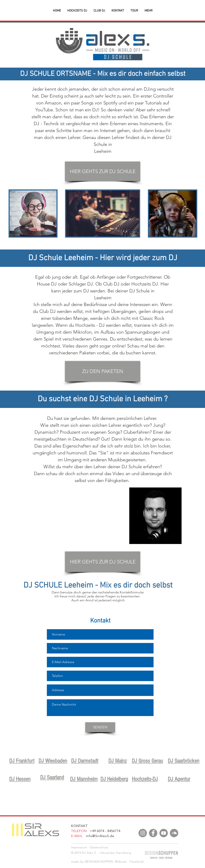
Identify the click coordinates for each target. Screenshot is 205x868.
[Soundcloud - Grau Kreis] (174, 833)
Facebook (137, 862)
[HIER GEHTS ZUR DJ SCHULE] (103, 171)
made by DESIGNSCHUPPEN (92, 862)
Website (121, 862)
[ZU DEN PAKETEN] (103, 371)
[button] (148, 11)
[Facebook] (153, 833)
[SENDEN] (100, 727)
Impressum (79, 847)
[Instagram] (143, 833)
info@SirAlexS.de (100, 836)
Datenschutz (99, 847)
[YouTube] (164, 833)
